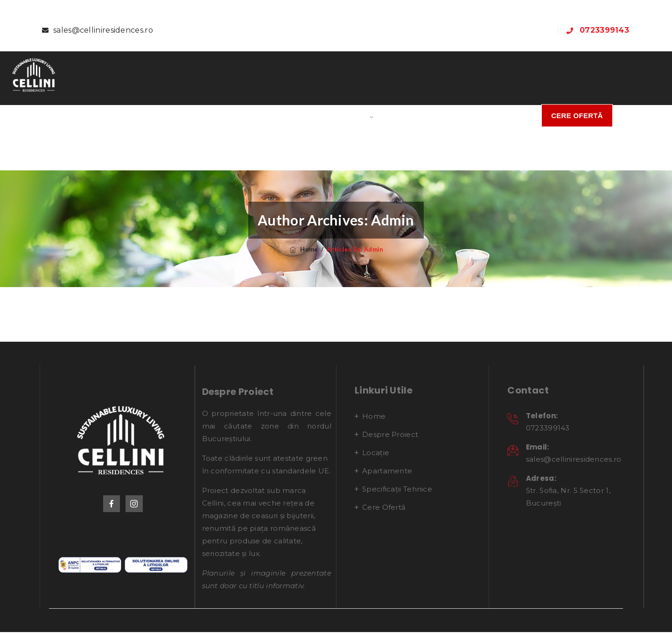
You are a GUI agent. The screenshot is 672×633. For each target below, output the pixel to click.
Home (171, 116)
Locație (287, 116)
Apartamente (342, 116)
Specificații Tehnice (430, 116)
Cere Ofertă (577, 116)
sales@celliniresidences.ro (103, 30)
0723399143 (604, 30)
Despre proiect (227, 116)
